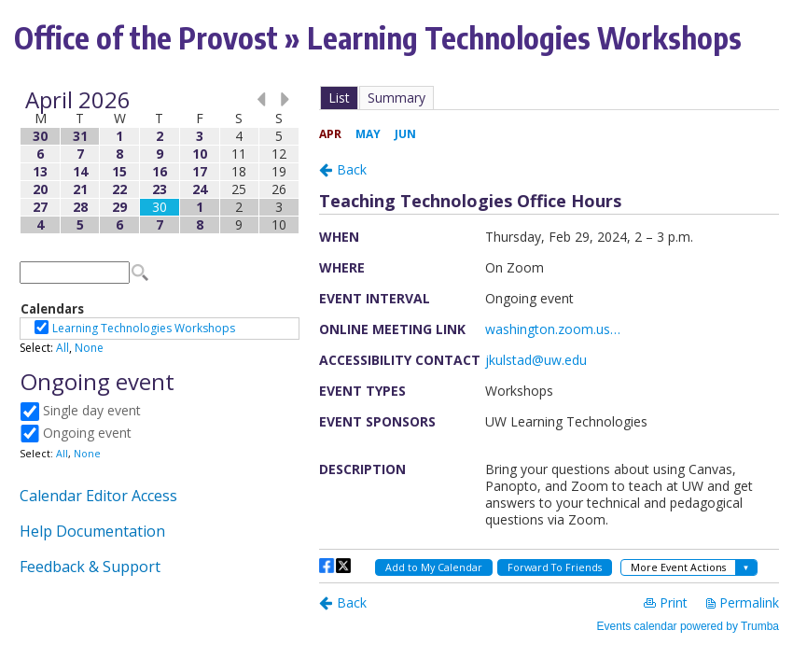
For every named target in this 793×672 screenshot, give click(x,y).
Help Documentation (92, 531)
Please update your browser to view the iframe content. (160, 162)
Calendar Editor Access (98, 496)
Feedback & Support (90, 567)
